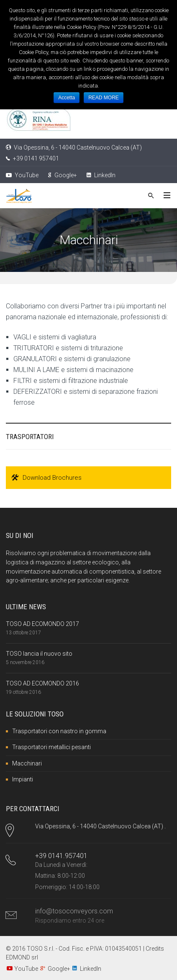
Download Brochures (47, 478)
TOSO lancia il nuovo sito (39, 654)
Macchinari (27, 763)
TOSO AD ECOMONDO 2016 (42, 683)
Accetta (67, 98)
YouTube (22, 175)
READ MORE (104, 98)
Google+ (63, 175)
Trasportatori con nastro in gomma (59, 731)
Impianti (23, 779)
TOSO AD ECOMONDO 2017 (42, 624)
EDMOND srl (22, 957)
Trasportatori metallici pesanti (51, 747)
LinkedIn (101, 175)
